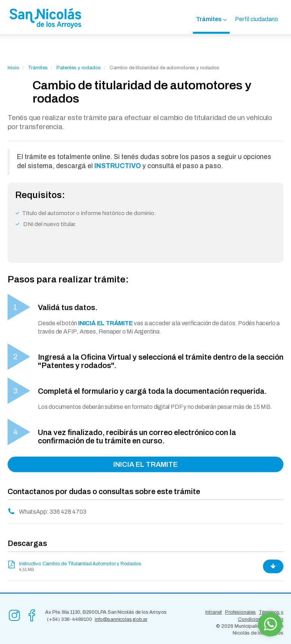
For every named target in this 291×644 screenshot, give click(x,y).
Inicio (13, 68)
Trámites (209, 19)
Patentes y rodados (79, 68)
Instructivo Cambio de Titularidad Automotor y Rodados (80, 564)
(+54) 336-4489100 (70, 619)
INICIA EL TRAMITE (145, 464)
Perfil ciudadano (257, 19)
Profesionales (240, 612)
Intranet (214, 612)
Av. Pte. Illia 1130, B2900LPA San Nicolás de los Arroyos (106, 612)
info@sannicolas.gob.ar (121, 619)
